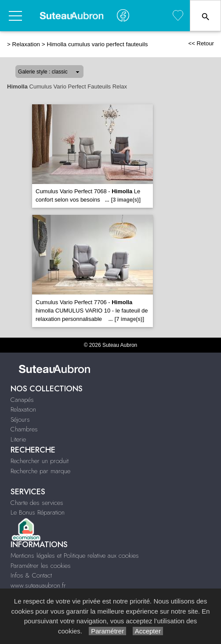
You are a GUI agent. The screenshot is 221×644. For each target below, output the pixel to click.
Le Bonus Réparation (38, 512)
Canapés (22, 400)
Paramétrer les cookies (41, 566)
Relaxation (26, 44)
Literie (18, 439)
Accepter (148, 631)
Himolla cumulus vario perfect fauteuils (97, 44)
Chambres (24, 429)
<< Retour (201, 43)
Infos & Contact (31, 575)
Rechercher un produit (40, 461)
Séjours (20, 420)
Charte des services (37, 503)
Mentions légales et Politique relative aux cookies (75, 556)
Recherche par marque (40, 471)
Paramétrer (107, 631)
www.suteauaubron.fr (38, 585)
